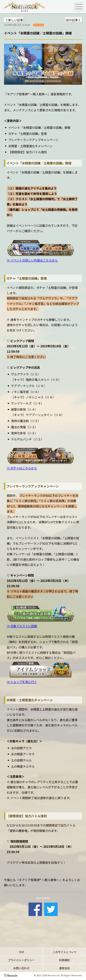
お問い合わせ (21, 968)
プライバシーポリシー (21, 960)
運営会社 (64, 968)
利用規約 (64, 960)
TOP (21, 952)
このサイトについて (65, 952)
